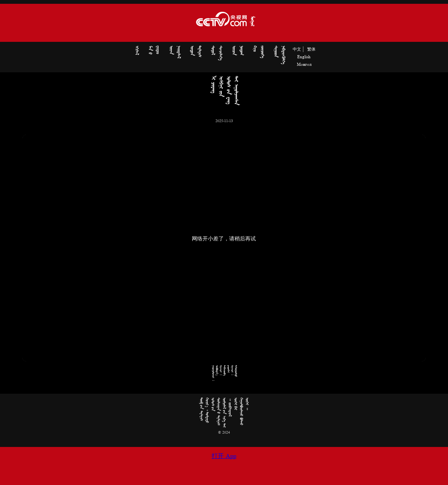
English (304, 57)
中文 (297, 49)
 (175, 52)
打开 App (224, 456)
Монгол (304, 65)
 (137, 50)
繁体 (311, 49)
